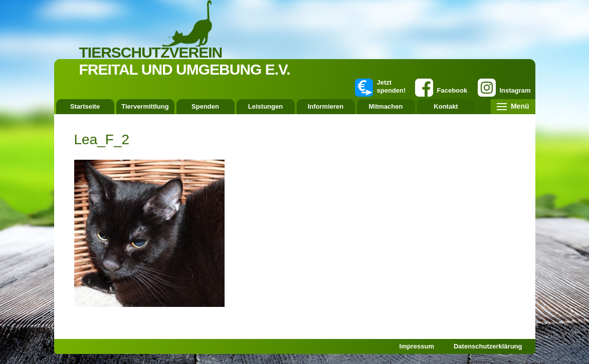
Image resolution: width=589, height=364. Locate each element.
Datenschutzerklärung (488, 346)
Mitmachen (386, 106)
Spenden (205, 106)
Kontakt (446, 106)
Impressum (417, 346)
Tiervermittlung (145, 106)
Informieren (326, 106)
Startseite (85, 106)
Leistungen (265, 106)
